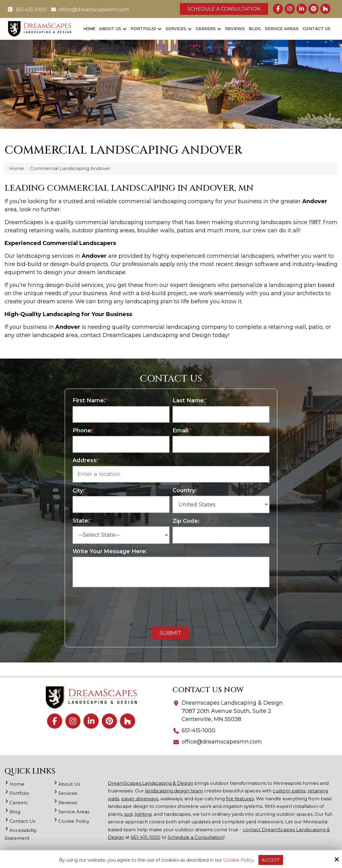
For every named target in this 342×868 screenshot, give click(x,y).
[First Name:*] (121, 415)
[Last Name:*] (221, 415)
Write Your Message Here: (110, 551)
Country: (186, 490)
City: (80, 491)
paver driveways (140, 799)
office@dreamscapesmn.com (90, 10)
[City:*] (121, 504)
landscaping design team (174, 791)
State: (82, 521)
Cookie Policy (239, 860)
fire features (240, 799)
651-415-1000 (27, 10)
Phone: (84, 431)
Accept (271, 860)
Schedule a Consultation (224, 9)
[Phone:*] (121, 444)
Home (17, 168)
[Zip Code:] (221, 535)
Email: (182, 431)
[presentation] (171, 605)
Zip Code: (186, 521)
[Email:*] (221, 444)
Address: (86, 460)
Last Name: (190, 400)
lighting (143, 814)
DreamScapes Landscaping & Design (150, 783)
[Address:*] (171, 474)
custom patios (289, 791)
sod (128, 814)
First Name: (90, 400)
